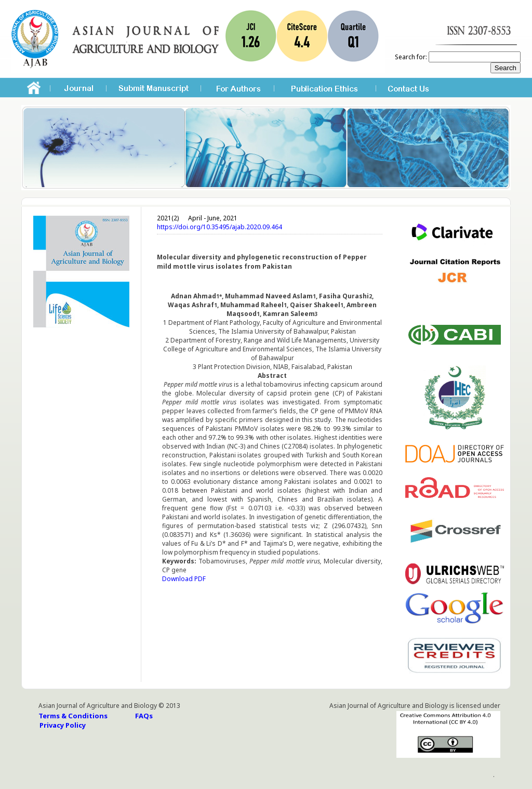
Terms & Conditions (73, 716)
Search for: (411, 57)
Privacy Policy (63, 725)
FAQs (144, 716)
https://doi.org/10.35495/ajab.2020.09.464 (220, 227)
